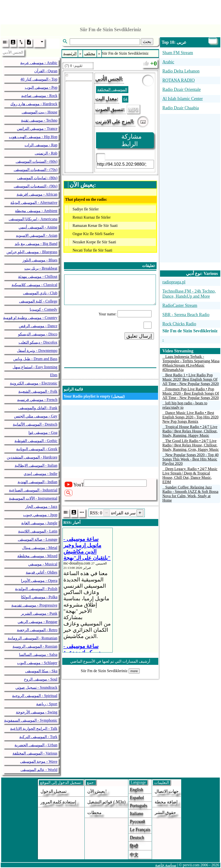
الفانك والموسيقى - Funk (38, 408)
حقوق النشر (165, 813)
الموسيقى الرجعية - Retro (37, 630)
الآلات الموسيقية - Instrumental (33, 498)
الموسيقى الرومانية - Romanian (33, 638)
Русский (137, 822)
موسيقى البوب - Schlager (37, 663)
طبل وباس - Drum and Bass (35, 359)
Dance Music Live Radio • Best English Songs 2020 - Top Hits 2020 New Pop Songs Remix (190, 417)
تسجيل (118, 396)
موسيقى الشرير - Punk (39, 613)
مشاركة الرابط (131, 140)
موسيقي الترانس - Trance (37, 129)
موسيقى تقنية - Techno (39, 120)
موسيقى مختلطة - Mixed (37, 556)
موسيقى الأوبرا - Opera (39, 581)
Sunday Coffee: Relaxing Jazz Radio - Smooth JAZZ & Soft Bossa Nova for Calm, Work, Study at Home (190, 494)
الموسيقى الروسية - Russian (35, 646)
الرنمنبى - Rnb (46, 153)
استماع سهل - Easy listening (35, 367)
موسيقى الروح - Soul (41, 679)
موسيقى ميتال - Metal (40, 548)
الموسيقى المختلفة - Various (35, 753)
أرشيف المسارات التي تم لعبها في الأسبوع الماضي (110, 661)
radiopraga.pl (174, 282)
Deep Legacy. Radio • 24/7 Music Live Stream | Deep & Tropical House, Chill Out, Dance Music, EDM (190, 475)
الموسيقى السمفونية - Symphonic (31, 720)
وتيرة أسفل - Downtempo (37, 351)
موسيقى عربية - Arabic (39, 63)
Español (137, 798)
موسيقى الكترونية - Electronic (34, 383)
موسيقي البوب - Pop (41, 87)
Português (138, 806)
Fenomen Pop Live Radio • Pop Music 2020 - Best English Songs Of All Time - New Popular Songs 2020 (191, 393)
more (134, 671)
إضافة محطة (166, 802)
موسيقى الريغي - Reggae (37, 622)
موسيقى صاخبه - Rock (39, 96)
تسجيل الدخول (54, 791)
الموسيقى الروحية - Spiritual (35, 696)
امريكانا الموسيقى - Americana (33, 219)
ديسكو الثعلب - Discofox (38, 342)
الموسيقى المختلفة (112, 90)
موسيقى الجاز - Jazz (41, 507)
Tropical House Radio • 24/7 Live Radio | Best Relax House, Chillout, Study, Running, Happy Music (190, 431)
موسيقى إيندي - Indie (41, 474)
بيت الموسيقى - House (40, 112)
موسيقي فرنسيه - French (37, 400)
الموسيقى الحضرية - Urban (36, 745)
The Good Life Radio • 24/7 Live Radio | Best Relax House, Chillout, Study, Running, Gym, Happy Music (191, 445)
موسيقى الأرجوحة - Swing (37, 712)
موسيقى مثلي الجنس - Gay (36, 416)
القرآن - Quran (46, 71)
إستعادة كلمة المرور (58, 802)
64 (125, 99)
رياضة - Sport (47, 704)
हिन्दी (134, 846)
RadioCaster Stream (180, 305)
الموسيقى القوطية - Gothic (36, 441)
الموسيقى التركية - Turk (38, 737)
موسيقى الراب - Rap (41, 145)
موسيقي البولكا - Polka (39, 597)
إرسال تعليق (139, 336)
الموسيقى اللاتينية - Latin (38, 531)
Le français (140, 830)
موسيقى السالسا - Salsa (38, 655)
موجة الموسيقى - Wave (39, 761)
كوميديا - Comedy (44, 309)
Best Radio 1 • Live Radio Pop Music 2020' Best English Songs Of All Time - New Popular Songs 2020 (191, 379)
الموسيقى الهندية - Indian (38, 482)
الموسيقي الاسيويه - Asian (37, 235)
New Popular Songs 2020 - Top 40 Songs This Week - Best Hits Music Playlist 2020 (190, 459)
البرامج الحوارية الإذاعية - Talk (34, 729)
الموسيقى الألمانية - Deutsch (35, 424)
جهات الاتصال (167, 791)
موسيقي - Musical (43, 564)
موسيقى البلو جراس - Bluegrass (32, 252)
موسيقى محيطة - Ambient (36, 211)
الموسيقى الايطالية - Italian (36, 465)
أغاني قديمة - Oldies (42, 572)
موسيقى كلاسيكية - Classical (35, 285)
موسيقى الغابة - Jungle (39, 523)
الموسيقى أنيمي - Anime (38, 227)
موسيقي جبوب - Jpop (40, 515)
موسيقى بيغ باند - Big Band (36, 244)
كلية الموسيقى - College (38, 301)
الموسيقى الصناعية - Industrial (33, 490)
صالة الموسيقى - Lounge (38, 539)
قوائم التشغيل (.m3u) (107, 802)
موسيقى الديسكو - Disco (38, 334)
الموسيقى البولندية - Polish (36, 589)
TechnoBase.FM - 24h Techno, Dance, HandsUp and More (189, 294)
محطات (94, 813)
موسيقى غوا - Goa (43, 433)
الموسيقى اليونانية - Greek (37, 449)
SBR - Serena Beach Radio (186, 315)
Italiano (136, 814)
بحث (147, 42)
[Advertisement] (110, 11)
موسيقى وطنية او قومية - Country (30, 318)
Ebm (54, 375)
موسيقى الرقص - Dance (38, 326)
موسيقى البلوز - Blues (40, 260)
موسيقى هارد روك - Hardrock (34, 104)
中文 (134, 855)
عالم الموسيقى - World (39, 770)
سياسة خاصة (166, 865)
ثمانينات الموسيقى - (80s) (37, 178)
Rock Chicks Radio (179, 324)
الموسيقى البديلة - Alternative (34, 203)
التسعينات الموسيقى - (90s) (36, 186)
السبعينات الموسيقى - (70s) (36, 170)
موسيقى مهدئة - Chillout (38, 277)
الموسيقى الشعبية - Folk (38, 391)
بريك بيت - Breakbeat (41, 268)
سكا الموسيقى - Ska (41, 671)
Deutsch (137, 838)
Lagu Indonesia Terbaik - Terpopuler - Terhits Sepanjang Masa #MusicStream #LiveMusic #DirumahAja (191, 363)
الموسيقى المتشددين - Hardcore (32, 457)
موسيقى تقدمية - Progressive (34, 605)
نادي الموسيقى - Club (40, 293)
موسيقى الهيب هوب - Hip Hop (33, 137)
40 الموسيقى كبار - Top (39, 79)
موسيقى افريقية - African (37, 194)
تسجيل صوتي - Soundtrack (36, 687)
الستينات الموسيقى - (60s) (37, 161)
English (136, 790)
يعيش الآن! (97, 791)
